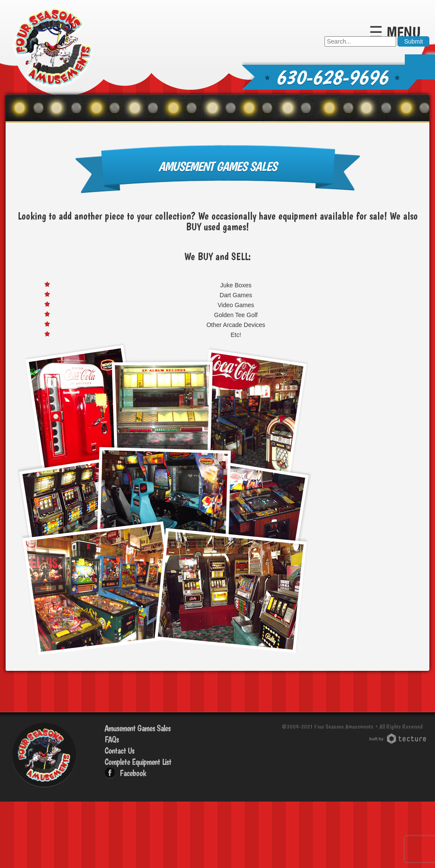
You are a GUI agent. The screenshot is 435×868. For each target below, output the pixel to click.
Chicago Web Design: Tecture (399, 739)
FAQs (112, 739)
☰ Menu (395, 32)
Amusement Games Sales (137, 728)
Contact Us (119, 751)
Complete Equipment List (138, 762)
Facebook (133, 773)
